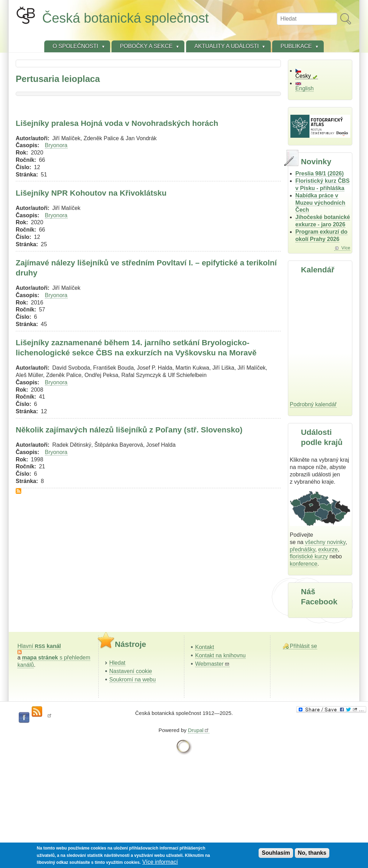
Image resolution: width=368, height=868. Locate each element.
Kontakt (205, 647)
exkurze (328, 549)
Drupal (199, 730)
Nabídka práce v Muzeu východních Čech (320, 203)
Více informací (160, 862)
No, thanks (312, 853)
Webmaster (212, 664)
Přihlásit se (304, 646)
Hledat (117, 663)
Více (346, 248)
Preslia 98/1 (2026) (320, 173)
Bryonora (56, 145)
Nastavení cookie (131, 671)
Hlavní (39, 646)
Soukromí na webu (133, 680)
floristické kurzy (309, 556)
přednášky (303, 549)
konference (304, 564)
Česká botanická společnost (125, 18)
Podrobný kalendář (313, 404)
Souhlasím (276, 853)
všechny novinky (325, 542)
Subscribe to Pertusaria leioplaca (18, 491)
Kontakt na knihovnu (220, 655)
